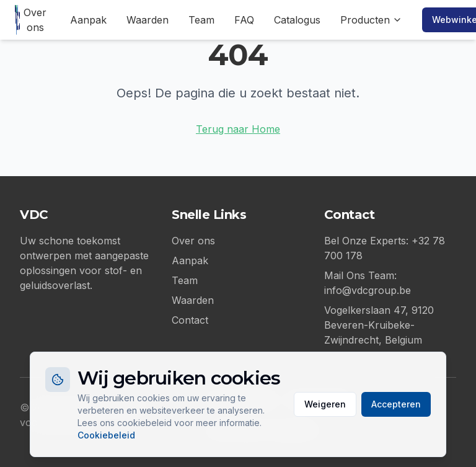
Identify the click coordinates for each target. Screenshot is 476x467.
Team (201, 20)
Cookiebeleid (106, 435)
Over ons (35, 20)
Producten (371, 20)
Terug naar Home (238, 129)
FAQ (244, 20)
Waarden (148, 20)
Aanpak (88, 20)
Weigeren (325, 404)
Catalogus (297, 20)
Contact (190, 320)
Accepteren (396, 404)
